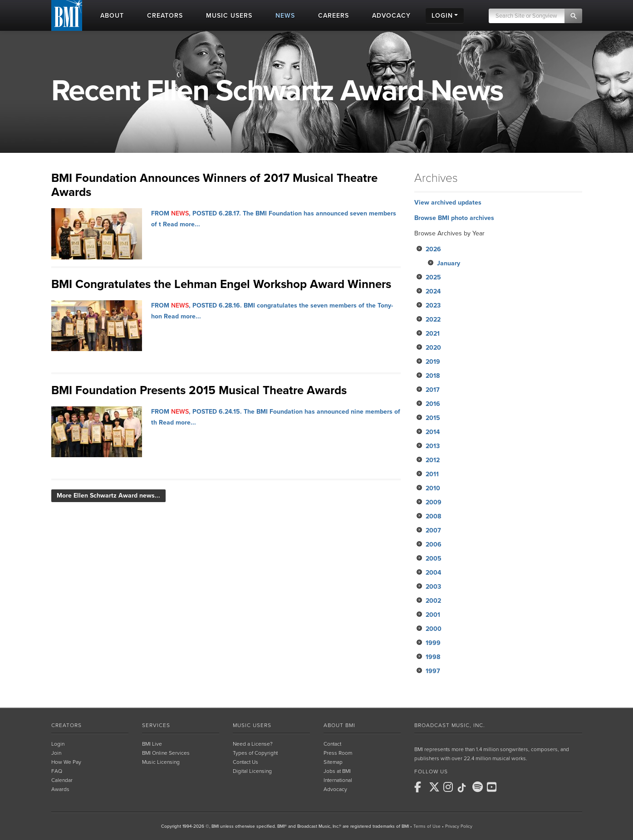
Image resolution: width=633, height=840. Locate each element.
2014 (433, 432)
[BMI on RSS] (508, 787)
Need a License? (253, 744)
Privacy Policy (459, 826)
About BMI (339, 725)
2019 (433, 362)
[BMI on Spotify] (479, 787)
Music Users (252, 725)
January (449, 263)
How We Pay (66, 762)
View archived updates (448, 203)
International (338, 780)
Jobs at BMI (337, 771)
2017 (433, 390)
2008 (433, 516)
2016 (433, 404)
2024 (433, 291)
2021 (433, 334)
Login (58, 744)
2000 (434, 629)
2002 (433, 601)
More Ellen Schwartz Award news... (108, 496)
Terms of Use (427, 826)
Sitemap (333, 762)
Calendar (62, 780)
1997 (433, 671)
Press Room (338, 753)
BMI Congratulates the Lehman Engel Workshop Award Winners (221, 284)
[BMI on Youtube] (493, 787)
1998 (433, 657)
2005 (434, 559)
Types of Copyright (255, 753)
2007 (433, 530)
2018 (433, 376)
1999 (433, 643)
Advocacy (335, 789)
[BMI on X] (435, 787)
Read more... (182, 224)
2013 (433, 446)
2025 (433, 277)
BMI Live (152, 744)
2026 (433, 249)
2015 (433, 418)
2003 (433, 587)
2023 (433, 305)
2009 (434, 502)
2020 (433, 348)
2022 (433, 320)
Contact (332, 744)
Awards (60, 789)
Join (56, 753)
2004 (433, 573)
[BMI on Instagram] (450, 787)
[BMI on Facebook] (421, 787)
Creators (66, 725)
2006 (434, 545)
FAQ (57, 771)
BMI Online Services (166, 753)
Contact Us (245, 762)
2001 (433, 615)
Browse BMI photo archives (454, 218)
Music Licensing (161, 762)
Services (156, 725)
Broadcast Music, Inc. (450, 725)
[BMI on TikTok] (464, 788)
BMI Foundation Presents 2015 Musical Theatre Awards (199, 390)
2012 (433, 460)
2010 (433, 488)
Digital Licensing (252, 771)
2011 (432, 474)
